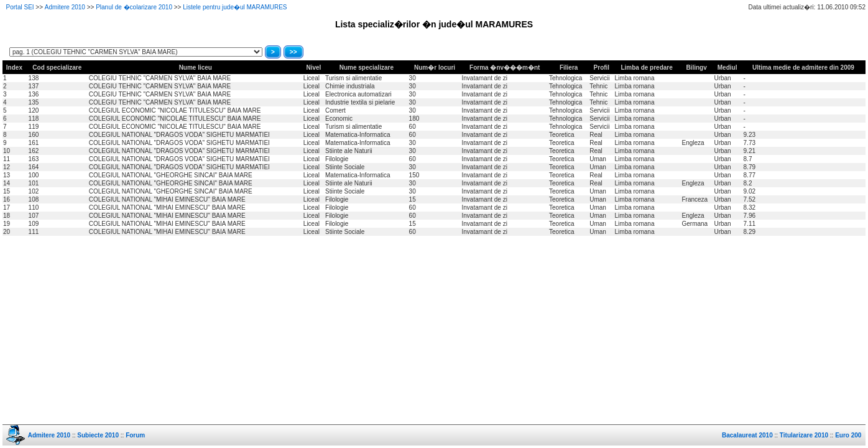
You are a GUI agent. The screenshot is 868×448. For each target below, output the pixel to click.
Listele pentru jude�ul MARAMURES (235, 7)
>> (293, 52)
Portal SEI (20, 7)
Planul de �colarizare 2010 (134, 7)
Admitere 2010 (65, 7)
